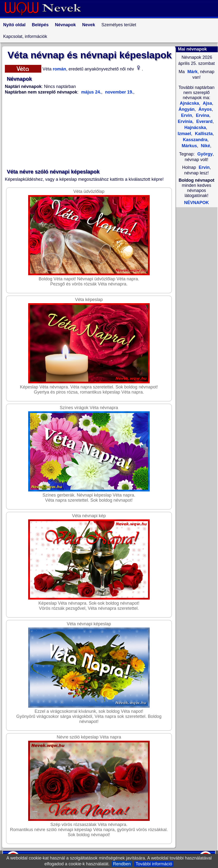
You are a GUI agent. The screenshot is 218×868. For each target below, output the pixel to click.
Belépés (40, 25)
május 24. (91, 92)
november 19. (118, 92)
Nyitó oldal (14, 25)
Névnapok (65, 25)
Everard (204, 121)
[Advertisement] (90, 132)
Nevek (89, 25)
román (59, 69)
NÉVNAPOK (196, 203)
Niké (205, 146)
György (205, 154)
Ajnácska (189, 103)
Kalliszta (203, 134)
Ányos (205, 109)
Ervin (204, 167)
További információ (154, 864)
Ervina (202, 115)
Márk (192, 72)
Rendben (122, 864)
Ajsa (207, 103)
